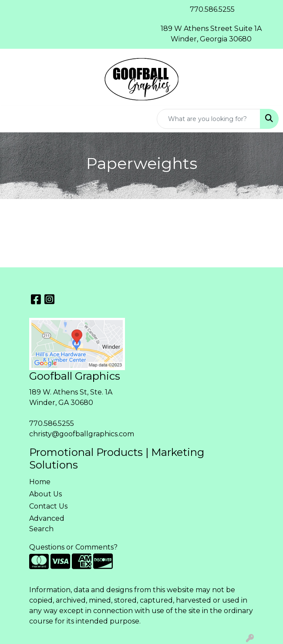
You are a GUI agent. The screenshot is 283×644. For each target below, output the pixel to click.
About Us (45, 494)
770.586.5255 (52, 423)
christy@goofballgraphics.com (82, 434)
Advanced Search (47, 524)
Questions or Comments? (73, 547)
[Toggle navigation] (13, 119)
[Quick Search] (209, 119)
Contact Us (48, 506)
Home (40, 482)
